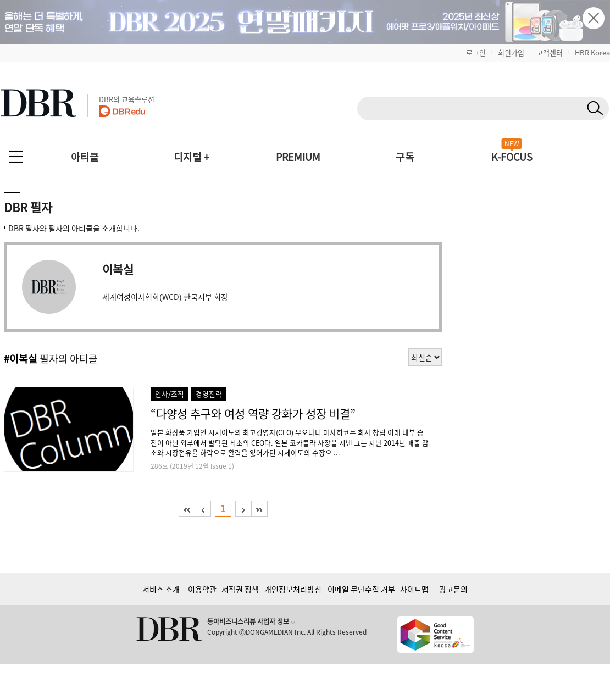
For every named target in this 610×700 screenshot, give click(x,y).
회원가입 (511, 52)
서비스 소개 (161, 589)
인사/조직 (170, 394)
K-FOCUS (512, 157)
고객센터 (550, 52)
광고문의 (453, 589)
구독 (405, 157)
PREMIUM (298, 157)
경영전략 (209, 394)
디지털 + (192, 157)
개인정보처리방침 (293, 589)
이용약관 (202, 589)
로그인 (476, 52)
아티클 (85, 157)
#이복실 (21, 359)
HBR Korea (592, 52)
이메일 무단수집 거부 (361, 589)
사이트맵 (414, 589)
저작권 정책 (240, 589)
